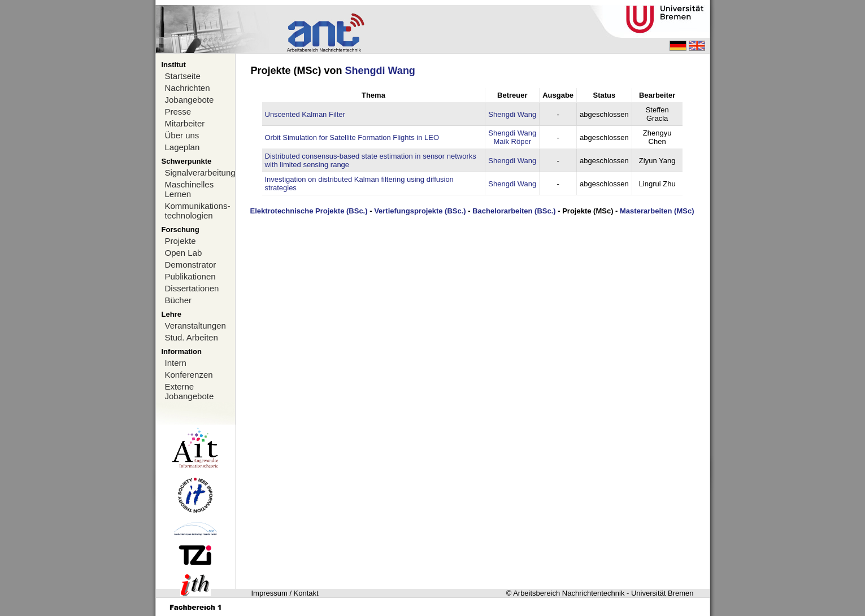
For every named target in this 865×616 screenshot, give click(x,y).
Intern (176, 363)
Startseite (183, 76)
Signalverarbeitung (200, 172)
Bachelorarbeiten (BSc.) (514, 211)
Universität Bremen (662, 593)
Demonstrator (191, 265)
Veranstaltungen (195, 326)
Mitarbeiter (185, 123)
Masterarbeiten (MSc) (657, 211)
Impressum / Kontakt (285, 593)
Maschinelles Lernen (190, 189)
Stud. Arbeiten (192, 337)
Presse (178, 112)
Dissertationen (192, 288)
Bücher (179, 300)
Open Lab (184, 253)
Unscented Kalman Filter (305, 114)
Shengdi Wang (380, 71)
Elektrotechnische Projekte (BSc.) (308, 211)
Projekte (181, 241)
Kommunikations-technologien (198, 211)
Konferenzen (189, 375)
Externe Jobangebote (190, 391)
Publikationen (190, 276)
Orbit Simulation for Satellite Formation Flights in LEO (352, 137)
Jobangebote (190, 100)
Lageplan (182, 147)
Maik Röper (512, 141)
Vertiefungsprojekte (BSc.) (420, 211)
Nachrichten (188, 88)
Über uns (182, 135)
